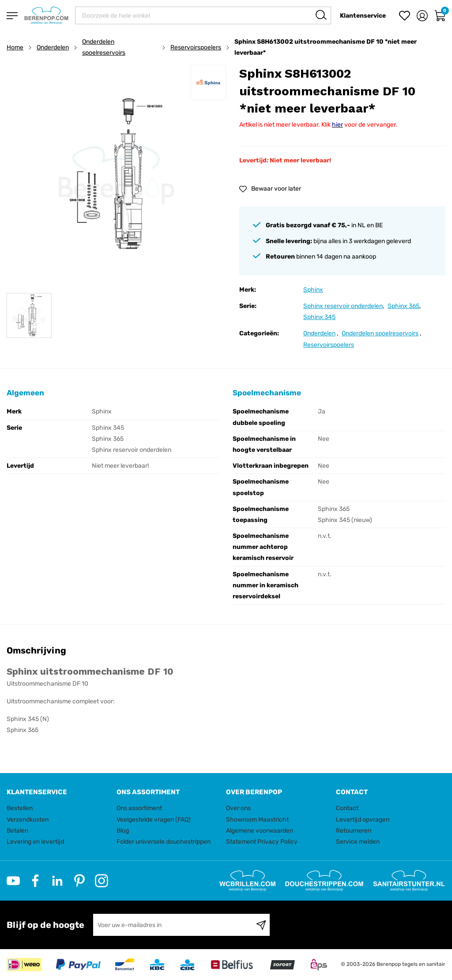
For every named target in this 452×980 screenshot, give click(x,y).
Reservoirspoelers (196, 47)
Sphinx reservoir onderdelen (343, 306)
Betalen (17, 831)
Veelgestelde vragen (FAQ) (154, 820)
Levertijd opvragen (363, 820)
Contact (347, 808)
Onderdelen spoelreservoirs (104, 47)
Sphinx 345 (319, 317)
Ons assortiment (139, 808)
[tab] (58, 792)
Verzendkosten (28, 820)
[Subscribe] (261, 925)
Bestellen (20, 808)
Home (15, 47)
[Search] (321, 15)
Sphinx (313, 290)
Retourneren (354, 831)
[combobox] (203, 15)
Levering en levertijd (35, 842)
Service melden (358, 842)
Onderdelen (53, 47)
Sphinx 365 (403, 306)
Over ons (238, 808)
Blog (123, 831)
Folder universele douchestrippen (164, 842)
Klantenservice (363, 16)
